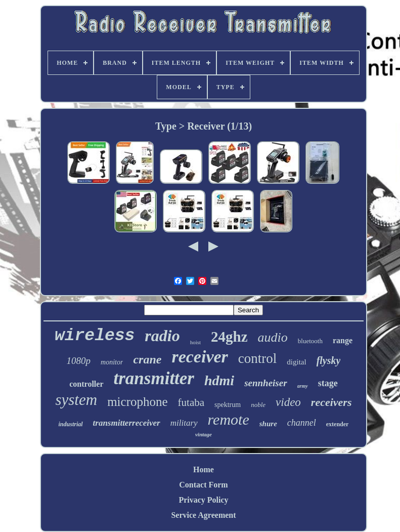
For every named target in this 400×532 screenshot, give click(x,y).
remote (229, 419)
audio (273, 337)
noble (258, 405)
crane (147, 359)
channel (302, 423)
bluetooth (310, 341)
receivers (331, 402)
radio (162, 336)
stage (328, 383)
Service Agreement (203, 515)
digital (296, 362)
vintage (204, 434)
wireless (95, 336)
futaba (191, 402)
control (257, 358)
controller (86, 384)
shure (268, 424)
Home (204, 469)
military (184, 423)
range (343, 340)
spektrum (228, 405)
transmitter (154, 378)
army (303, 386)
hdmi (219, 380)
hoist (195, 342)
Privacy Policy (203, 500)
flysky (329, 360)
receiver (199, 357)
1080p (79, 361)
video (288, 402)
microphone (137, 402)
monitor (112, 362)
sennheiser (265, 383)
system (76, 400)
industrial (71, 424)
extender (338, 424)
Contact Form (203, 485)
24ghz (229, 337)
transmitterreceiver (127, 423)
